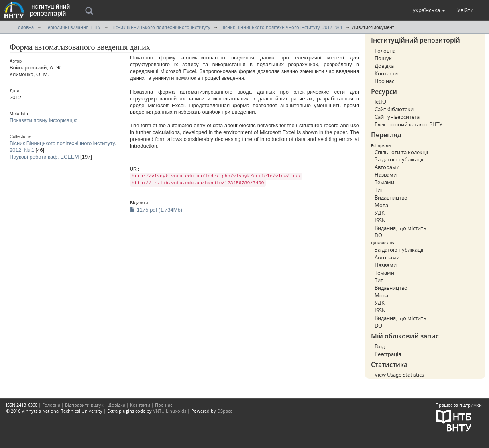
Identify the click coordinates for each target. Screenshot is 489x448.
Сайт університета (397, 117)
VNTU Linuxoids (170, 411)
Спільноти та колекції (401, 152)
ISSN (380, 220)
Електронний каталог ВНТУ (409, 124)
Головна (25, 27)
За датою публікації (399, 159)
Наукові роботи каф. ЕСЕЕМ (44, 157)
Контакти (386, 73)
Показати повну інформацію (44, 120)
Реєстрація (388, 354)
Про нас (384, 81)
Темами (384, 182)
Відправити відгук (84, 405)
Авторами (387, 167)
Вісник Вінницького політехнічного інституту (161, 27)
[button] (429, 10)
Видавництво (391, 198)
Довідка (384, 66)
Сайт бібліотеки (394, 109)
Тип (379, 190)
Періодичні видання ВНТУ (73, 27)
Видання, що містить (400, 228)
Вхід (380, 346)
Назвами (386, 175)
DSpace (225, 411)
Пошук (383, 58)
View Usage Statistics (399, 375)
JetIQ (380, 102)
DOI (379, 235)
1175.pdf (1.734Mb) (156, 210)
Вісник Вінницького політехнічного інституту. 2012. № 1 (282, 27)
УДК (380, 213)
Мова (381, 205)
